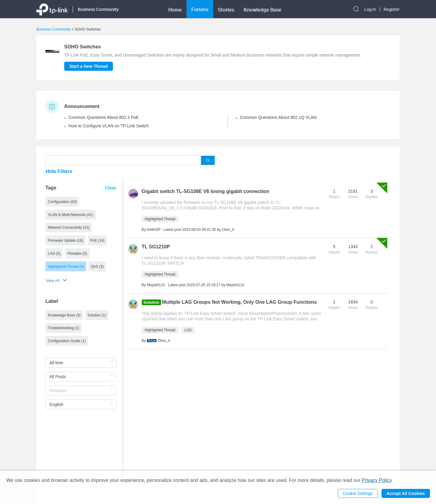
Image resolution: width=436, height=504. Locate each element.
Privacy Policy (377, 480)
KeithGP (154, 230)
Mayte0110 (156, 285)
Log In (370, 9)
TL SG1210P (156, 247)
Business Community (53, 29)
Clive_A (228, 230)
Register (392, 9)
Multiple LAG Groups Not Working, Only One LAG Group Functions (239, 302)
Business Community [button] (98, 9)
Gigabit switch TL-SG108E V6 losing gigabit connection (205, 191)
